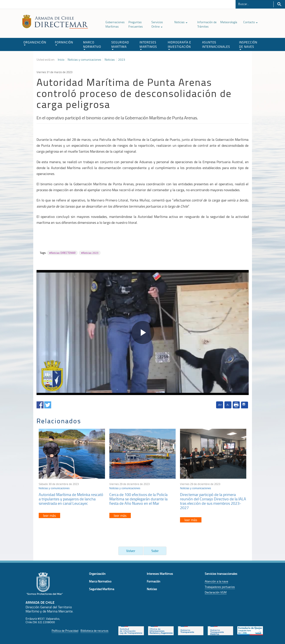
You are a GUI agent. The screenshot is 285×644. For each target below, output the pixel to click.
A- (228, 405)
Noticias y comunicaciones (84, 60)
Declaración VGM (216, 592)
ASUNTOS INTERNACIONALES (216, 44)
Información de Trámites (207, 24)
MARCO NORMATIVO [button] (92, 45)
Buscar (279, 4)
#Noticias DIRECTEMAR (62, 253)
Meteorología (229, 22)
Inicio (61, 60)
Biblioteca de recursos (94, 631)
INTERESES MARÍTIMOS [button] (148, 45)
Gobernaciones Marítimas (115, 24)
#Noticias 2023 (90, 253)
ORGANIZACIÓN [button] (35, 43)
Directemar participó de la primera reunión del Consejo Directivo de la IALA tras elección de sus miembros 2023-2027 (213, 501)
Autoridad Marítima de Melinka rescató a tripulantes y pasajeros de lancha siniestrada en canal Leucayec (71, 499)
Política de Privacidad (65, 631)
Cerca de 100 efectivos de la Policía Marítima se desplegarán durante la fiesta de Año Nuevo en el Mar (138, 499)
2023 (122, 60)
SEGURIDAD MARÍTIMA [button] (120, 45)
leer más (49, 515)
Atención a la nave (216, 581)
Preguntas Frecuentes (136, 24)
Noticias (181, 22)
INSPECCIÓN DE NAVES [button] (248, 45)
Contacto (250, 22)
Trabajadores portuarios (220, 587)
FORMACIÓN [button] (64, 43)
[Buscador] (254, 4)
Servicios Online (157, 24)
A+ (220, 405)
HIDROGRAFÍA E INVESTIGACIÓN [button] (179, 45)
